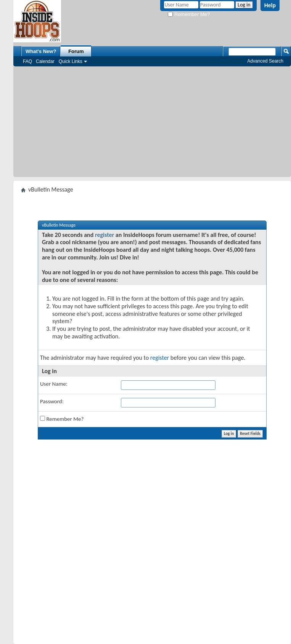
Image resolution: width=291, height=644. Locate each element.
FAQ (27, 61)
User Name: (54, 384)
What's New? (41, 51)
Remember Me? (189, 14)
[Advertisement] (152, 124)
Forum (76, 51)
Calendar (45, 61)
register (105, 235)
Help (270, 5)
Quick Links (71, 61)
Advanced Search (265, 61)
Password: (52, 401)
